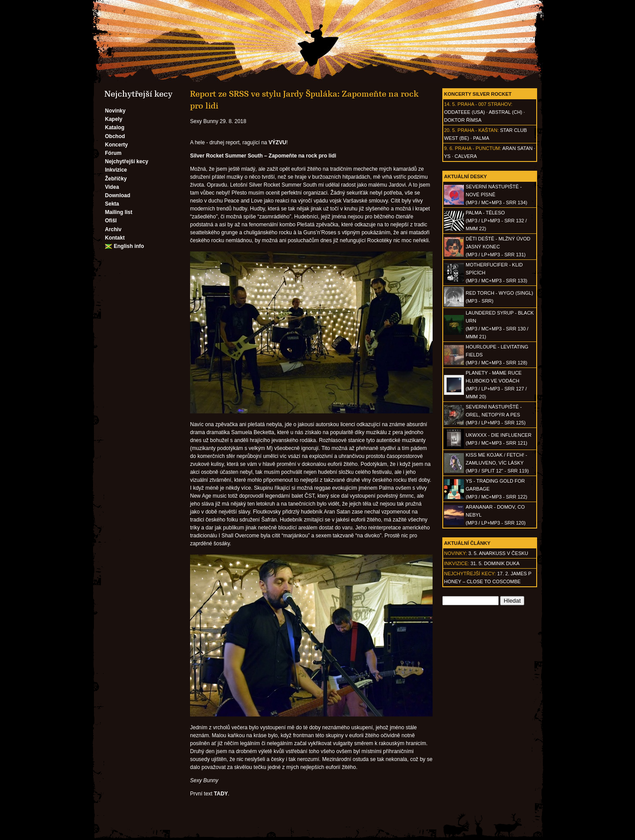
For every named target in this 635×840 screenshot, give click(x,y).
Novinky (115, 111)
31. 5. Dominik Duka (495, 563)
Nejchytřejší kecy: (470, 574)
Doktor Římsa (463, 120)
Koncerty (116, 145)
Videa (112, 187)
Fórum (113, 153)
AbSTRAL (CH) (505, 112)
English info (129, 246)
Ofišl (111, 221)
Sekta (112, 204)
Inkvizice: (457, 563)
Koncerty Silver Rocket (478, 94)
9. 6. (449, 148)
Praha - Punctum (477, 148)
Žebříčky (116, 179)
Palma (481, 138)
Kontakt (115, 238)
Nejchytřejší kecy (127, 161)
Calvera (466, 156)
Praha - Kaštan (478, 130)
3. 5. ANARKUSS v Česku (498, 553)
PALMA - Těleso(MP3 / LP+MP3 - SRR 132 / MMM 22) (496, 221)
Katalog (115, 127)
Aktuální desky (465, 176)
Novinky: (456, 553)
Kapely (114, 119)
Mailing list (119, 212)
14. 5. (450, 104)
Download (118, 195)
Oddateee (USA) (465, 112)
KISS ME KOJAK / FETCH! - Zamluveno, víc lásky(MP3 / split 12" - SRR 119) (497, 463)
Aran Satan (517, 148)
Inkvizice (116, 170)
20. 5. (450, 130)
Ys (447, 156)
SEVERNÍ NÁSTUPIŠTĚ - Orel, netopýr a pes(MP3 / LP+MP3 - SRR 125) (496, 415)
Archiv (113, 229)
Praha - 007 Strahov (484, 104)
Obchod (115, 136)
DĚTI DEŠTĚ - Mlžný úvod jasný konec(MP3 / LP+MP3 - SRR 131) (498, 247)
